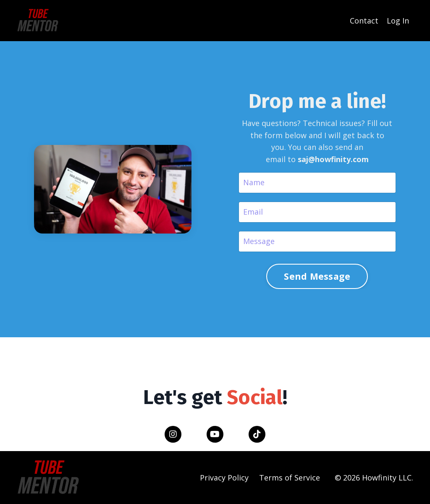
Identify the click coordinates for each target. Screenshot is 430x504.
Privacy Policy (224, 478)
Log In (398, 21)
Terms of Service (290, 478)
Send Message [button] (317, 276)
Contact (364, 21)
